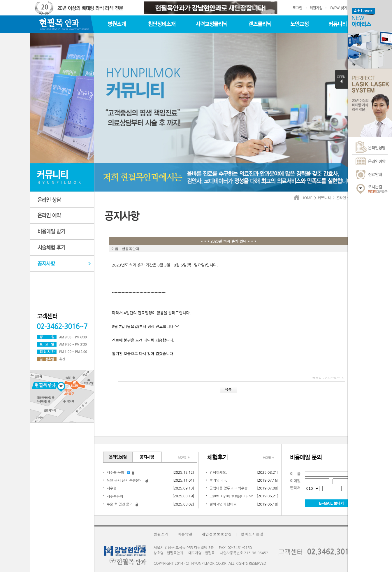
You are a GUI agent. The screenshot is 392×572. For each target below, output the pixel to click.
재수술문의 (115, 496)
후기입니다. (218, 480)
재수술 (112, 488)
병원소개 (161, 534)
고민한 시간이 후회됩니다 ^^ (231, 496)
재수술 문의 (115, 473)
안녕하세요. (218, 473)
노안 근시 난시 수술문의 (125, 480)
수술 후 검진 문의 (120, 504)
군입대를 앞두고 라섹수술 (229, 488)
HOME (304, 198)
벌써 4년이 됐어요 (223, 504)
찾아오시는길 (252, 534)
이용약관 (185, 534)
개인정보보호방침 (217, 534)
